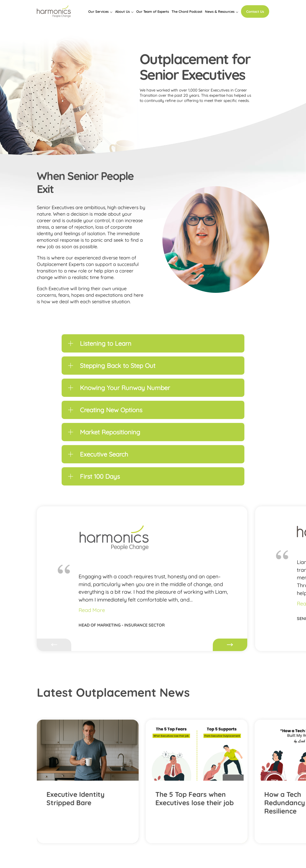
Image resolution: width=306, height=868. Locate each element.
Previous (54, 645)
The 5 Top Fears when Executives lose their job (195, 799)
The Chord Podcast (187, 11)
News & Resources (220, 11)
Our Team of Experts (153, 11)
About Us (122, 11)
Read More (92, 610)
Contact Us (255, 11)
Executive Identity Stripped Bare (75, 799)
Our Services (98, 11)
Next (230, 645)
